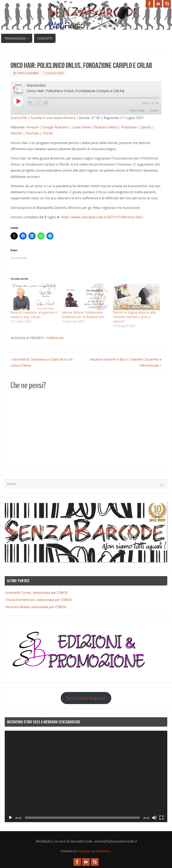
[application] (86, 776)
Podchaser (129, 127)
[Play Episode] (18, 101)
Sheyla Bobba (28, 73)
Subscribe (137, 111)
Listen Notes (81, 127)
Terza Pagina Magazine (86, 698)
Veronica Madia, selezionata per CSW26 (36, 607)
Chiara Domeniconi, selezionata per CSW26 (39, 600)
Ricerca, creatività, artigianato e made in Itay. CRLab (34, 315)
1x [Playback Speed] (38, 103)
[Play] (11, 818)
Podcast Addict (106, 127)
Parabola (85, 851)
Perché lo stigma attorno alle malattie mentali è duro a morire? (134, 317)
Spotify (146, 127)
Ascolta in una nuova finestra (53, 118)
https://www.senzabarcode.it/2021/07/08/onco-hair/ (102, 217)
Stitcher (16, 133)
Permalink (55, 338)
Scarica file (19, 118)
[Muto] (154, 818)
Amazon (33, 127)
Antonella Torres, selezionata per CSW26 (37, 592)
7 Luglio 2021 (54, 73)
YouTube (32, 133)
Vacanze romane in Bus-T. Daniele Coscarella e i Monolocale (126, 362)
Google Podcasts (56, 127)
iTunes (48, 133)
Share (154, 111)
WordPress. (103, 851)
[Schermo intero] (161, 818)
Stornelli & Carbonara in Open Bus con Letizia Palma (42, 362)
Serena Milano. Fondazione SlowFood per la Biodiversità (83, 315)
